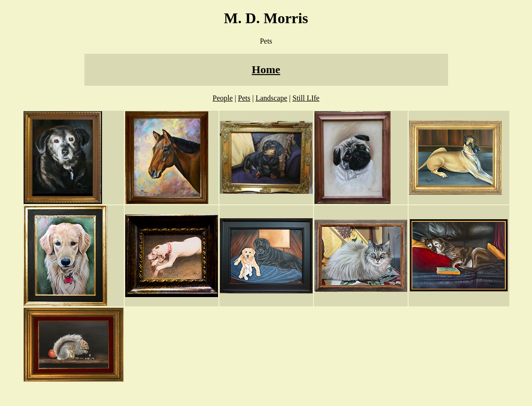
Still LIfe (306, 98)
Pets (244, 98)
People (223, 98)
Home (266, 70)
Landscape (271, 98)
